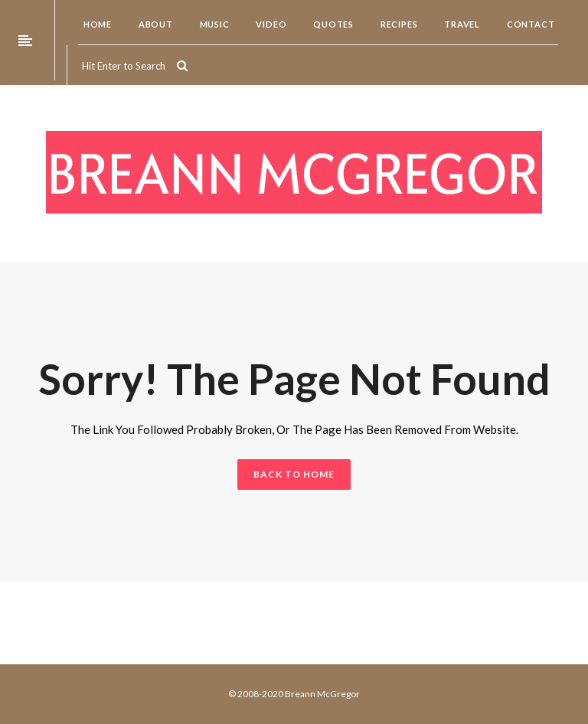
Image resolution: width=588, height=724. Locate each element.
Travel (461, 24)
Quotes (332, 24)
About (155, 24)
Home (96, 24)
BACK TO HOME (294, 474)
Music (214, 24)
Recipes (398, 24)
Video (271, 24)
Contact (529, 24)
